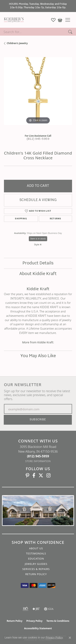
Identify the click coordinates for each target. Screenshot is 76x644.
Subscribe (38, 420)
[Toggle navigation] (69, 20)
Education (36, 559)
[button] (53, 20)
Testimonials (36, 553)
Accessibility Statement (38, 628)
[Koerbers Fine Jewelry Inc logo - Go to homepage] (13, 20)
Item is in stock (38, 239)
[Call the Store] (38, 456)
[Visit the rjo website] (25, 609)
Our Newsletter (23, 385)
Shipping (21, 219)
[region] (38, 91)
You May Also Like (38, 356)
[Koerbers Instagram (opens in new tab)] (48, 475)
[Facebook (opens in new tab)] (34, 475)
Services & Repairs (36, 569)
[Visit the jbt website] (36, 609)
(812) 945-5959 (38, 139)
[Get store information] (38, 461)
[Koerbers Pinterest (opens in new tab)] (27, 475)
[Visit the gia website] (49, 609)
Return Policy (36, 574)
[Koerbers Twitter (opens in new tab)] (41, 475)
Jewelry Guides (36, 564)
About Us (36, 548)
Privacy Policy (34, 621)
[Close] (71, 6)
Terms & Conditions (58, 621)
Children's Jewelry (17, 43)
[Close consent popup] (70, 638)
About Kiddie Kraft (38, 274)
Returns (55, 219)
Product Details (38, 263)
